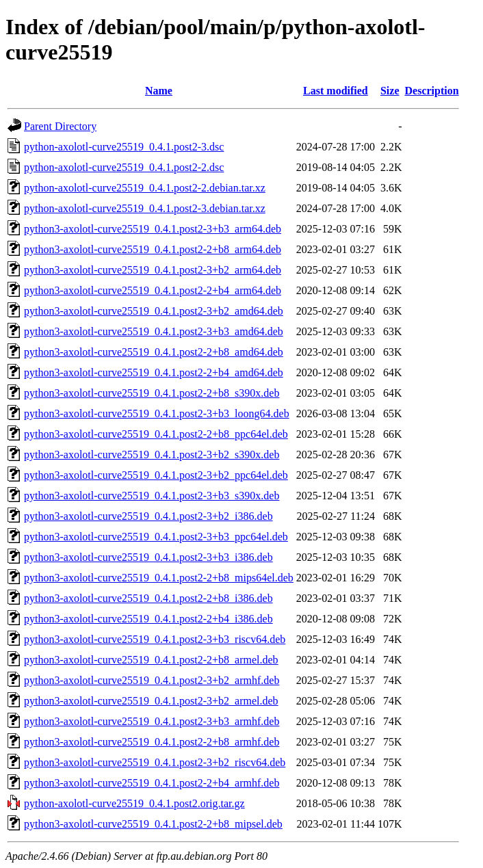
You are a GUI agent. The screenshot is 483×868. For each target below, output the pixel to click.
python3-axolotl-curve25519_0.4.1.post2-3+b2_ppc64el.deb (156, 475)
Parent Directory (60, 126)
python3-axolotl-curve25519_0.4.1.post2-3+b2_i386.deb (148, 516)
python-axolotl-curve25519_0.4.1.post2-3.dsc (124, 147)
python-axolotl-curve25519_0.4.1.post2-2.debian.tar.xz (145, 188)
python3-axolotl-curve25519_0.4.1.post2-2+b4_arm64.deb (153, 290)
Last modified (336, 91)
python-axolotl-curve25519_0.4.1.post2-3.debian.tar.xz (145, 208)
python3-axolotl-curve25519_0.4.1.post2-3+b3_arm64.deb (153, 229)
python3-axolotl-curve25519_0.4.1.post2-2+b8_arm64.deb (153, 249)
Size (390, 91)
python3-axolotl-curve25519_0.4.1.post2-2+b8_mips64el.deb (159, 578)
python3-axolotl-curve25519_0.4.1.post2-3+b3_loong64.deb (157, 413)
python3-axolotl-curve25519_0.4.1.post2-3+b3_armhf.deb (152, 721)
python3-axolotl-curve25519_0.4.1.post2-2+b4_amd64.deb (154, 372)
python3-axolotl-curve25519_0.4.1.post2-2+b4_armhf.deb (152, 783)
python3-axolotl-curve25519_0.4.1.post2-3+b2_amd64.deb (154, 311)
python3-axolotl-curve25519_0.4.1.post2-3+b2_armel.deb (151, 701)
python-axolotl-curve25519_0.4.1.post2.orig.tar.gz (134, 803)
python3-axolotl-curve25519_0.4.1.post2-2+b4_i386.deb (148, 619)
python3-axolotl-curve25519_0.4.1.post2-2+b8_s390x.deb (152, 393)
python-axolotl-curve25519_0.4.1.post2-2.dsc (124, 167)
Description (432, 91)
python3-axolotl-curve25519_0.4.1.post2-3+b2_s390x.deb (152, 455)
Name (159, 91)
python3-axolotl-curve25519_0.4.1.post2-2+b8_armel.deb (151, 660)
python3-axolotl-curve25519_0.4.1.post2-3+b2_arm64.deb (153, 270)
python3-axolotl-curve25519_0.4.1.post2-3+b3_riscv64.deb (155, 639)
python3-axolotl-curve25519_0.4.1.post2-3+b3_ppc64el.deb (156, 537)
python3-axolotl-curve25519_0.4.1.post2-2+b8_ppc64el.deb (156, 434)
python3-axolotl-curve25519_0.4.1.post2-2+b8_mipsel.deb (153, 824)
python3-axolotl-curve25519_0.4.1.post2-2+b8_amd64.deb (154, 352)
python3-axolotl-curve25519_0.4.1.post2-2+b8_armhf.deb (152, 742)
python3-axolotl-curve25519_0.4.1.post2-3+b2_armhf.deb (152, 680)
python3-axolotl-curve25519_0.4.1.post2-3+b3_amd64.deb (154, 331)
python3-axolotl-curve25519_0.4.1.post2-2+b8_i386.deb (148, 598)
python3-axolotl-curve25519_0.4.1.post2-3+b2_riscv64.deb (155, 762)
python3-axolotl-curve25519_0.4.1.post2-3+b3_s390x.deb (152, 496)
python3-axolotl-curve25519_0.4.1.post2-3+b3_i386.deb (148, 557)
